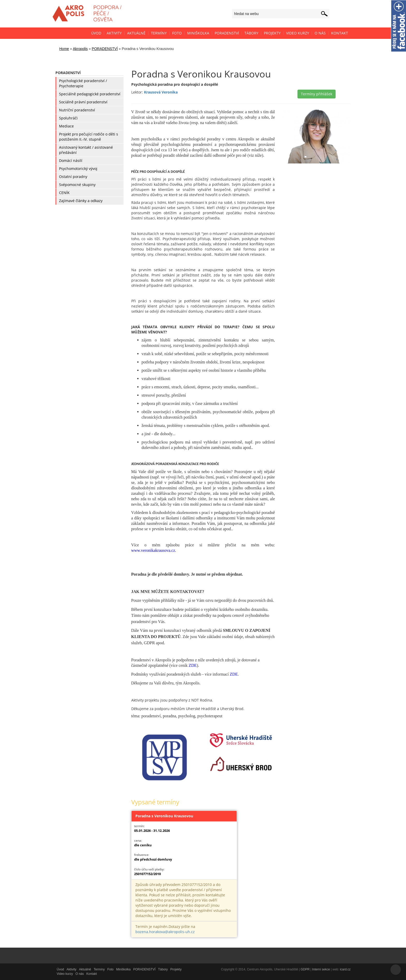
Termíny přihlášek (317, 94)
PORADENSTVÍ (105, 49)
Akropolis (80, 49)
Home (64, 49)
